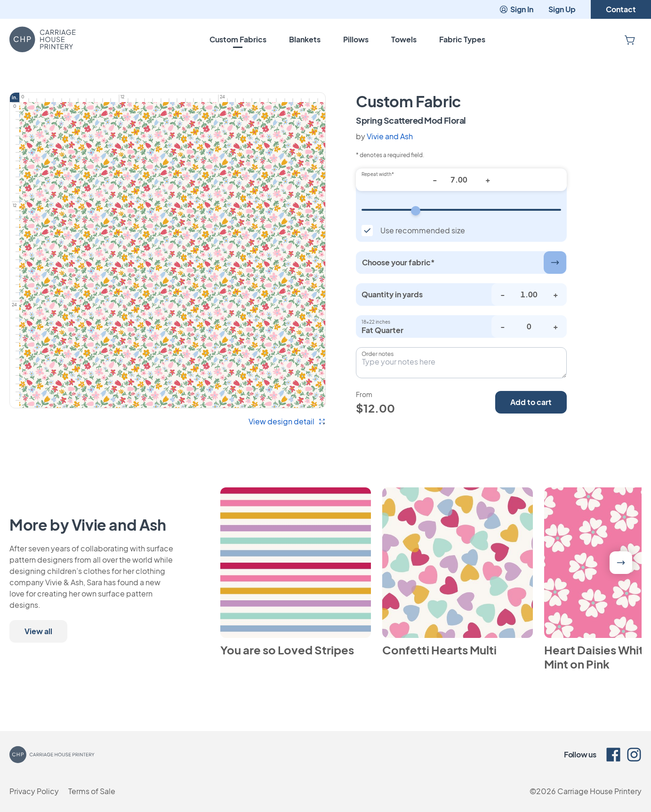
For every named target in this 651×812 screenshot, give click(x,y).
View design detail (287, 421)
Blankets (305, 39)
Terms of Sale (92, 791)
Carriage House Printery (599, 791)
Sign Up (562, 9)
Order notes (378, 354)
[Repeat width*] (461, 180)
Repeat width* (378, 174)
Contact (621, 9)
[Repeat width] (461, 210)
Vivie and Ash (390, 136)
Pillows (356, 39)
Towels (404, 39)
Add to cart (531, 402)
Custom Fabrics (238, 39)
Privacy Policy (34, 791)
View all (38, 631)
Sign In (516, 9)
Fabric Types (462, 39)
